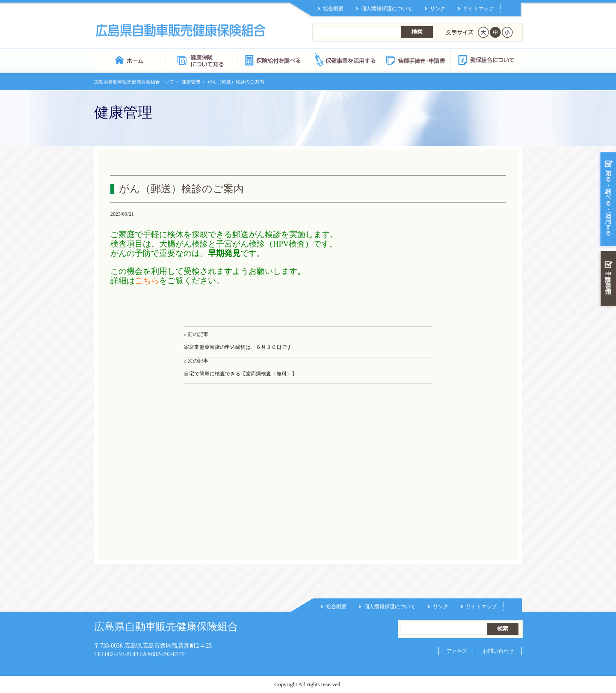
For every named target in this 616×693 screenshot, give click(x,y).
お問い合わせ (498, 651)
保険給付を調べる (273, 60)
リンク (438, 9)
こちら (147, 281)
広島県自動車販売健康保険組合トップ (134, 82)
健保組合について (486, 60)
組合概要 (333, 9)
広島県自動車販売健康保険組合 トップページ (130, 60)
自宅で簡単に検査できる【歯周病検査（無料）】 (240, 374)
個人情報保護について (387, 9)
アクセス (457, 651)
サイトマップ (478, 9)
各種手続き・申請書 (415, 60)
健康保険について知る (201, 60)
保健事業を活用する (344, 60)
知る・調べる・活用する (607, 200)
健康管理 (191, 82)
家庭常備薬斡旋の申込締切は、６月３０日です (238, 347)
